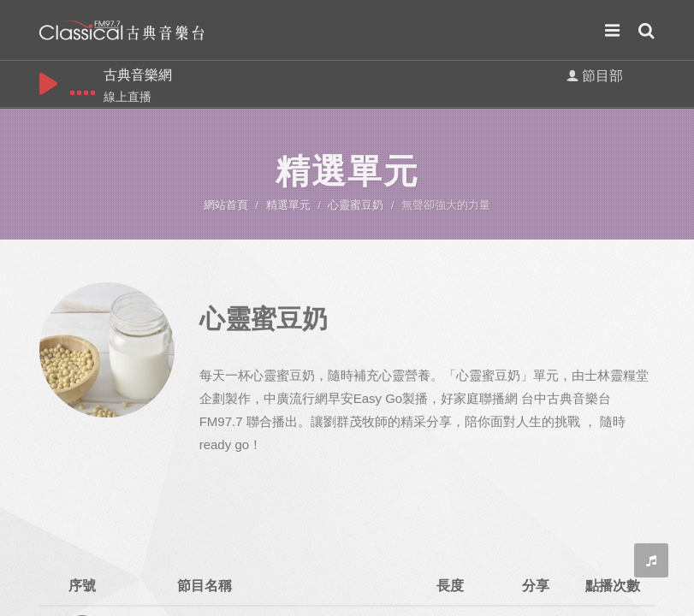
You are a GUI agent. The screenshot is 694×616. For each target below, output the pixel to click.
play (48, 84)
